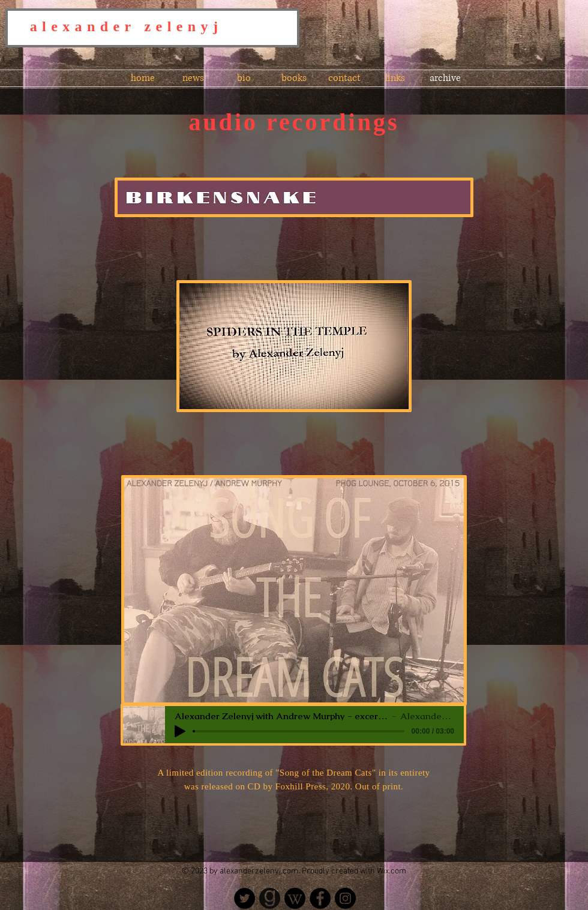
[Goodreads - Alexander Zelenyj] (270, 898)
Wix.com (391, 871)
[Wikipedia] (295, 898)
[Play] (180, 731)
